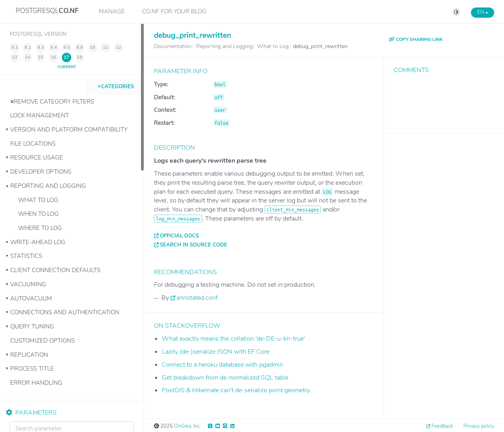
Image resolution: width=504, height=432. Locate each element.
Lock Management (40, 115)
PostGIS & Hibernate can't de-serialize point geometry (236, 390)
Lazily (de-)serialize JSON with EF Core (216, 352)
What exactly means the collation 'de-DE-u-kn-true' (233, 339)
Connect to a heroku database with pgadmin (222, 365)
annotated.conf (197, 298)
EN (483, 12)
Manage (112, 11)
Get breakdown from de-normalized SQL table (225, 378)
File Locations (33, 144)
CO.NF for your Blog (174, 11)
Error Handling (36, 383)
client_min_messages (293, 210)
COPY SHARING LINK (416, 39)
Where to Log (40, 228)
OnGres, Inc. (187, 426)
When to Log (38, 214)
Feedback (442, 426)
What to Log (38, 200)
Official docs (179, 236)
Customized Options (43, 341)
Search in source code (194, 245)
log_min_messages (178, 219)
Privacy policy (479, 426)
